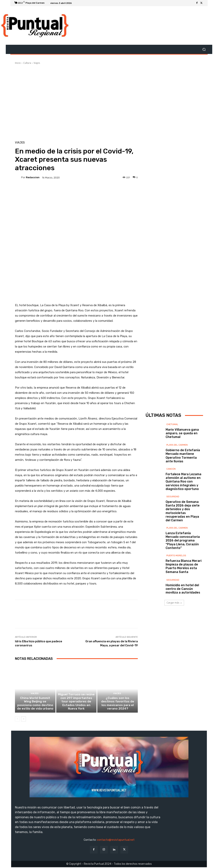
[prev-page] (17, 720)
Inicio (18, 63)
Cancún (171, 469)
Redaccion (33, 177)
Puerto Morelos (176, 555)
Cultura (27, 63)
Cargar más (174, 603)
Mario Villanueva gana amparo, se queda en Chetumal (182, 433)
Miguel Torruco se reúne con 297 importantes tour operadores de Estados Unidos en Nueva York (76, 704)
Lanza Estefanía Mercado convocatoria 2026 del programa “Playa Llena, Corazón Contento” (183, 541)
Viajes (37, 63)
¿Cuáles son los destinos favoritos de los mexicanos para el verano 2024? (118, 704)
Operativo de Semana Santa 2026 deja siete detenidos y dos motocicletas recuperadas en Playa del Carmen (183, 511)
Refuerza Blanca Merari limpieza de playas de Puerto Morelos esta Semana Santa (184, 566)
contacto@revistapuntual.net (116, 841)
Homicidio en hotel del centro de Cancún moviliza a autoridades (183, 589)
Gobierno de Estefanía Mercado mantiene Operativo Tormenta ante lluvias (183, 456)
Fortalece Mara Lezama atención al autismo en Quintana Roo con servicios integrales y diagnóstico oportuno (183, 482)
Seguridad (173, 497)
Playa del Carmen (177, 445)
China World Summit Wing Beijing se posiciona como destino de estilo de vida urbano (35, 704)
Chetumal (172, 424)
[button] (204, 49)
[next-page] (24, 720)
